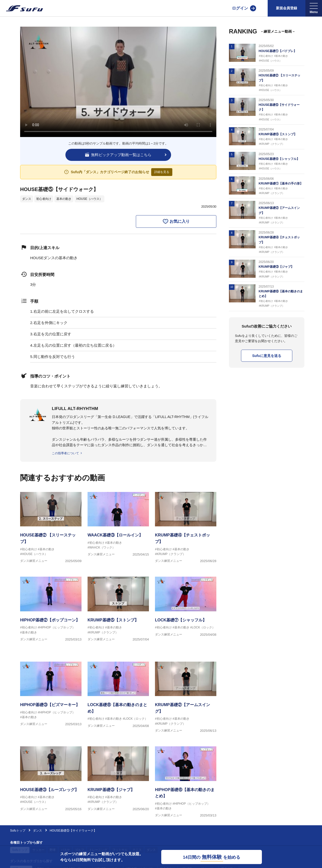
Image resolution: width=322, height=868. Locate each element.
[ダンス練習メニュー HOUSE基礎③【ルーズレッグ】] (51, 783)
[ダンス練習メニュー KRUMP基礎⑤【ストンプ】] (118, 613)
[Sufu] (22, 8)
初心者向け (44, 199)
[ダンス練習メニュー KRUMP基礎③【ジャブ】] (118, 783)
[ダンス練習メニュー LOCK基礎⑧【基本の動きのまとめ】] (118, 698)
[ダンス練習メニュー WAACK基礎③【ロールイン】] (118, 528)
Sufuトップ (18, 831)
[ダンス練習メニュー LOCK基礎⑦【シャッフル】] (186, 613)
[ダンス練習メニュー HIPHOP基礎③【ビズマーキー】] (51, 698)
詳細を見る (162, 172)
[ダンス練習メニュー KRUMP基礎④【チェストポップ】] (186, 528)
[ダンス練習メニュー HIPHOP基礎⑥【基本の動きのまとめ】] (186, 783)
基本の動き (64, 199)
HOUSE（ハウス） (89, 199)
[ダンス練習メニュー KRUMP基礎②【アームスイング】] (186, 698)
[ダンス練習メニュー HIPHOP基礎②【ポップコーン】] (51, 613)
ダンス (27, 199)
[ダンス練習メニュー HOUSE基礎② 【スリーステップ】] (51, 528)
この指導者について (65, 453)
